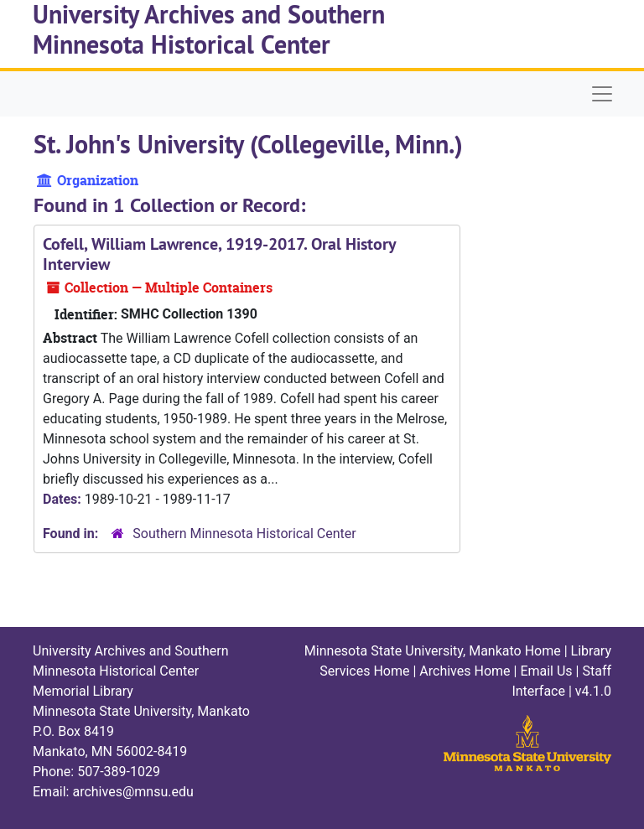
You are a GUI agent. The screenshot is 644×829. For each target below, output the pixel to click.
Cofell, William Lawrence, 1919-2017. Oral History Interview (219, 254)
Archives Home (465, 671)
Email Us (546, 671)
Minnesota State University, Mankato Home (433, 651)
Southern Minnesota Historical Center (244, 534)
